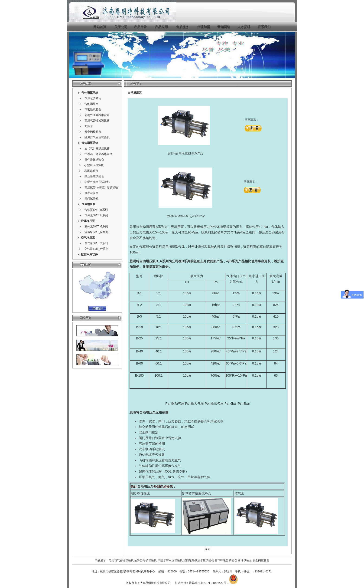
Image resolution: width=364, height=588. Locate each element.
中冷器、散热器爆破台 (98, 154)
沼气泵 (239, 493)
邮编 (161, 572)
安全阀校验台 (93, 132)
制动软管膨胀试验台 (197, 493)
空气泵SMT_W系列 (96, 249)
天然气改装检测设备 (97, 115)
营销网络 (224, 27)
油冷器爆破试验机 (146, 560)
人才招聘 (244, 27)
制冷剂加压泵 (140, 493)
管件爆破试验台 (94, 160)
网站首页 (100, 27)
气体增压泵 (88, 204)
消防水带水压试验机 (170, 560)
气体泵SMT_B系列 (96, 210)
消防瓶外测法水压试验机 (199, 560)
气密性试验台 (93, 109)
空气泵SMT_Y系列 (96, 243)
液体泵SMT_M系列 (96, 232)
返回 (208, 549)
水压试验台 (91, 171)
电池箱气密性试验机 (121, 560)
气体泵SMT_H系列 (96, 215)
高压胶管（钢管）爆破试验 (101, 187)
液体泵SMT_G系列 (96, 227)
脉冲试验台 (91, 193)
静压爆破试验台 (94, 176)
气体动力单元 (93, 98)
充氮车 (89, 126)
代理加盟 (204, 27)
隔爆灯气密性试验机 (97, 137)
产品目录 (140, 27)
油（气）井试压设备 (97, 148)
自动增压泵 (147, 261)
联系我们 (264, 27)
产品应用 (161, 27)
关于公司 (121, 27)
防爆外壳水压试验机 (97, 182)
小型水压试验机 (94, 165)
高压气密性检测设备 (97, 121)
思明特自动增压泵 (143, 227)
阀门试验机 (91, 199)
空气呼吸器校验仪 (226, 560)
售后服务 (182, 27)
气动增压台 (91, 104)
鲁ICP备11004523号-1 (215, 583)
